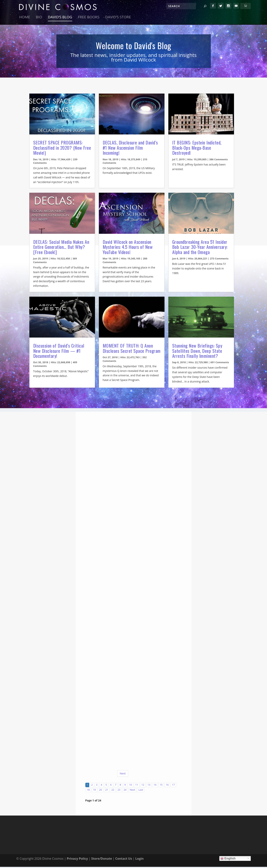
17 (173, 786)
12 (143, 786)
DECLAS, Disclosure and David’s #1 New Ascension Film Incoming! (130, 149)
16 (167, 786)
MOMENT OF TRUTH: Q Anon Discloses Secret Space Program (132, 349)
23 (119, 791)
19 (94, 791)
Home (25, 19)
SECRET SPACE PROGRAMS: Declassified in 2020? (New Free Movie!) (62, 149)
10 (131, 786)
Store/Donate (102, 860)
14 (155, 786)
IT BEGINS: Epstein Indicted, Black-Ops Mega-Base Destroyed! (197, 149)
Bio (39, 19)
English (228, 860)
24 (125, 791)
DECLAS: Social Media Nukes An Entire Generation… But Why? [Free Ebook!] (61, 248)
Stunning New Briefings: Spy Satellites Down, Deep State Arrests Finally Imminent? (197, 352)
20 (101, 791)
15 (161, 786)
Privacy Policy (77, 860)
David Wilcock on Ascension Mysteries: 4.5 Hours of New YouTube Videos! (128, 248)
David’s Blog (60, 19)
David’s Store (118, 19)
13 (149, 786)
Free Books (89, 19)
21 (107, 791)
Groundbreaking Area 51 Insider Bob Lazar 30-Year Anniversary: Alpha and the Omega (200, 248)
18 (88, 791)
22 (113, 791)
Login (139, 860)
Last (141, 791)
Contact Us (124, 860)
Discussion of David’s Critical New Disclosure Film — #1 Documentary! (59, 352)
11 (137, 786)
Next (123, 775)
